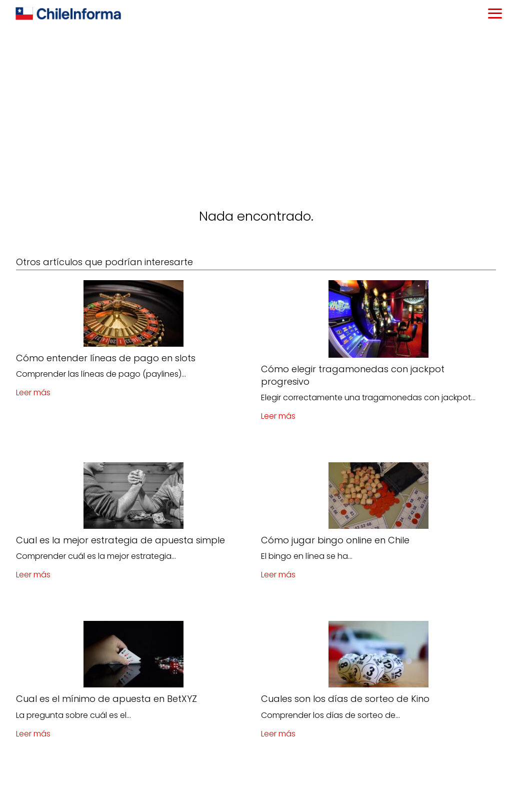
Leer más (33, 392)
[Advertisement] (256, 103)
